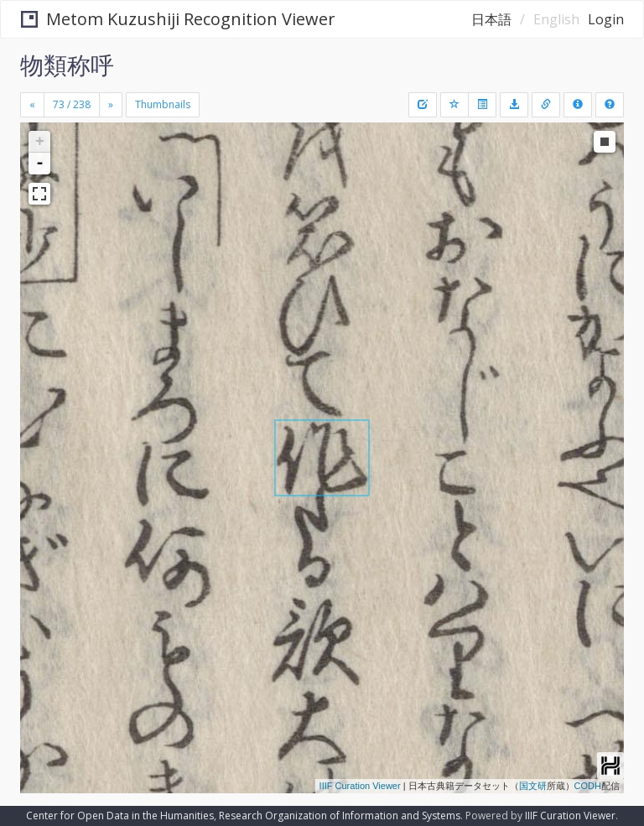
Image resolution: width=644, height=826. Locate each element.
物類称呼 (67, 65)
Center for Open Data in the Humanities (120, 816)
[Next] (111, 105)
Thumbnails (163, 104)
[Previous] (32, 105)
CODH (588, 786)
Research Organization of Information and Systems (340, 816)
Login (606, 19)
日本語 (491, 19)
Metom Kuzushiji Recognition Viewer (178, 19)
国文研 (533, 786)
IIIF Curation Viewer (360, 786)
